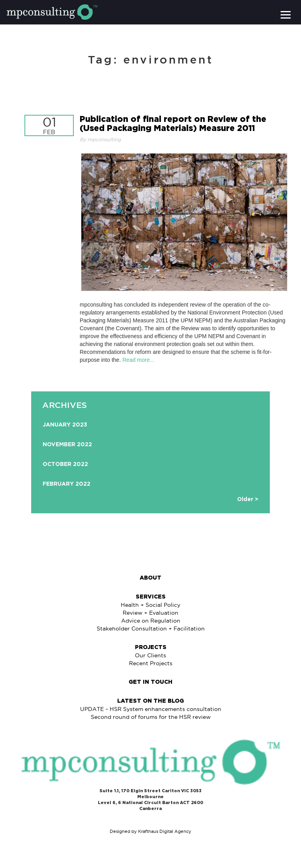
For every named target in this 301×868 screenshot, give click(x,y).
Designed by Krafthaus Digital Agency (150, 831)
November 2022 (67, 445)
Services (151, 597)
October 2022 (65, 464)
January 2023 (65, 425)
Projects (151, 647)
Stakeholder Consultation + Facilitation (151, 629)
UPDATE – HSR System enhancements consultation (151, 709)
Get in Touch (150, 682)
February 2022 (66, 484)
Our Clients (150, 655)
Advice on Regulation (151, 621)
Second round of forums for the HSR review (151, 717)
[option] (151, 456)
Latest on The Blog (150, 701)
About (150, 578)
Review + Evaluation (150, 613)
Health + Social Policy (150, 605)
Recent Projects (151, 663)
